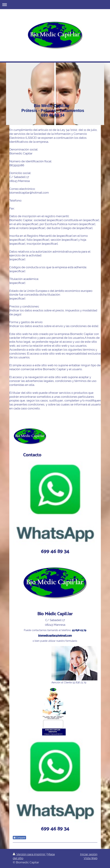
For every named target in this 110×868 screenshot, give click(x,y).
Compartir (19, 838)
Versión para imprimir (29, 854)
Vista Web (91, 858)
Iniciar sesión (89, 854)
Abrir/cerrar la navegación (55, 5)
